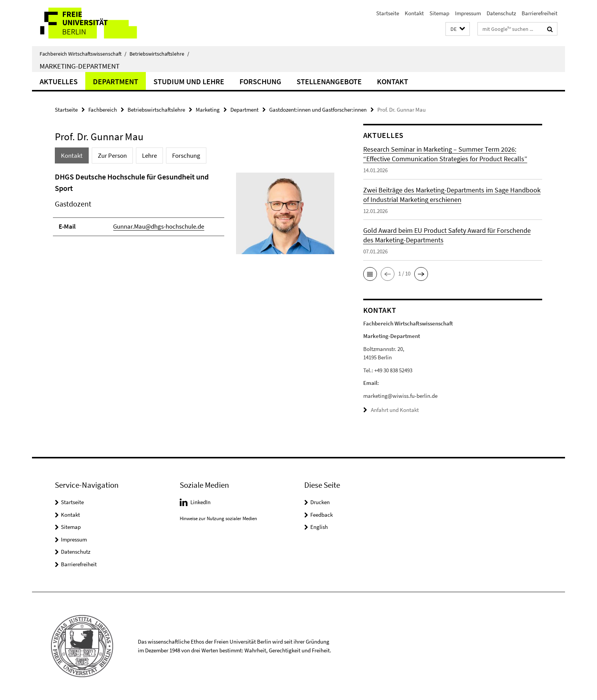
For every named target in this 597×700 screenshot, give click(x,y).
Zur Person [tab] (112, 155)
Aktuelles (59, 81)
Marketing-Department (80, 66)
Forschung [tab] (186, 155)
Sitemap (439, 13)
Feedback (322, 514)
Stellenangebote (329, 81)
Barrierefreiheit (540, 13)
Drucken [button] (320, 502)
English (319, 527)
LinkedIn (200, 502)
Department (116, 81)
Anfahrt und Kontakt (395, 410)
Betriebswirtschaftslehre (159, 54)
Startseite (388, 13)
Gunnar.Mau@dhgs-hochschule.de (159, 226)
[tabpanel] (195, 216)
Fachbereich (103, 110)
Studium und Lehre (189, 81)
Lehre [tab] (149, 155)
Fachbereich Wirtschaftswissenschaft (83, 54)
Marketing (208, 110)
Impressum (468, 13)
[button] (458, 29)
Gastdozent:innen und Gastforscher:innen (318, 110)
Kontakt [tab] (72, 155)
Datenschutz (501, 13)
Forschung (260, 81)
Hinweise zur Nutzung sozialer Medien (218, 518)
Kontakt (414, 13)
